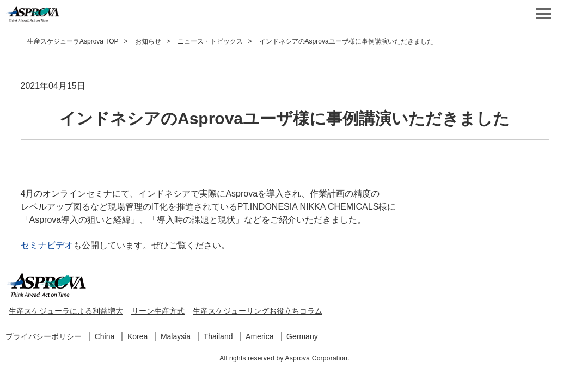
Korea (137, 336)
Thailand (218, 336)
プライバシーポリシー (44, 336)
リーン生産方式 (158, 311)
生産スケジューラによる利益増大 (66, 311)
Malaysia (176, 336)
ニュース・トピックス (210, 41)
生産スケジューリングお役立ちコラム (258, 311)
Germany (302, 336)
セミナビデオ (47, 245)
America (259, 336)
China (105, 336)
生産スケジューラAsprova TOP (73, 41)
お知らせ (148, 41)
